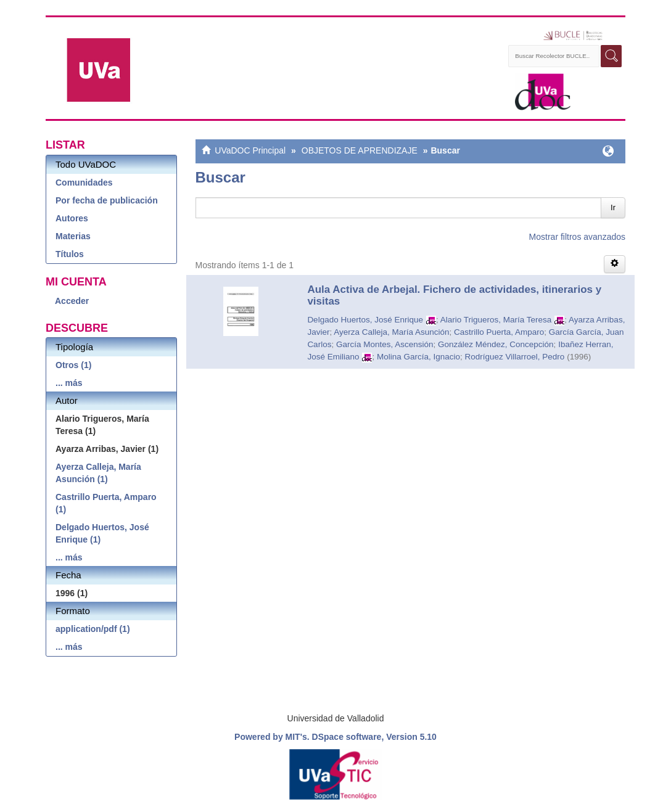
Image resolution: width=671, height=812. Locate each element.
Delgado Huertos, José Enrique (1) (102, 533)
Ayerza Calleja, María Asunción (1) (98, 473)
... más (69, 383)
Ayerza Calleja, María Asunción (391, 332)
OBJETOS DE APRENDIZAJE (360, 150)
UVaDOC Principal (250, 150)
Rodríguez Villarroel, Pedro (515, 357)
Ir (613, 207)
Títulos (70, 254)
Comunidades (84, 182)
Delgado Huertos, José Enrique (365, 320)
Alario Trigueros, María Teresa (496, 320)
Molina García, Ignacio (418, 357)
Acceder (72, 301)
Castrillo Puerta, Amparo (499, 332)
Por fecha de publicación (107, 200)
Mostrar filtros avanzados (577, 237)
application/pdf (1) (93, 629)
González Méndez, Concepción (496, 344)
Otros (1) (73, 365)
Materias (73, 236)
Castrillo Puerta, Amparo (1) (106, 503)
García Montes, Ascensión (385, 344)
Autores (72, 218)
